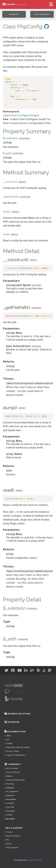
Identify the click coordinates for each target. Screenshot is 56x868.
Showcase (12, 722)
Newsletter (10, 799)
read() (6, 234)
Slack (8, 844)
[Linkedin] (26, 671)
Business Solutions (17, 714)
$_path (7, 153)
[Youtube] (20, 671)
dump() (7, 212)
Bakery (9, 776)
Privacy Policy (12, 751)
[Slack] (38, 671)
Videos (8, 743)
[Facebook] (13, 671)
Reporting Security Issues (17, 747)
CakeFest (9, 795)
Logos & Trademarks (15, 755)
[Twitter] (7, 671)
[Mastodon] (50, 671)
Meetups (9, 788)
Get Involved (11, 768)
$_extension (10, 138)
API (7, 739)
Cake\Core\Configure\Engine (21, 115)
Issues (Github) (12, 772)
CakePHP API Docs (35, 860)
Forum (9, 832)
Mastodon (10, 819)
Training (9, 784)
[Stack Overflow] (44, 671)
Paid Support (11, 847)
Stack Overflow (12, 836)
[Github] (32, 671)
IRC (7, 840)
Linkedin (9, 803)
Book (8, 736)
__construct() (10, 182)
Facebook (10, 811)
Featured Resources (15, 780)
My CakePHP (11, 792)
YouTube (9, 807)
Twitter (8, 815)
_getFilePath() (11, 197)
